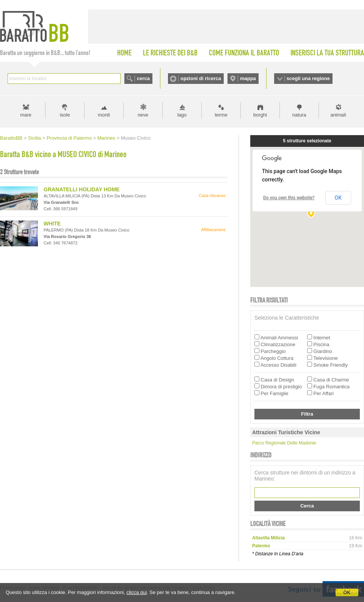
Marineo (106, 138)
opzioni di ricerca (201, 78)
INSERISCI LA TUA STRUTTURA (327, 53)
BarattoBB (11, 138)
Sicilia (35, 138)
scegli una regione (308, 78)
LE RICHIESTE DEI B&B (170, 53)
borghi (260, 115)
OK (347, 592)
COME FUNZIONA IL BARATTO (244, 53)
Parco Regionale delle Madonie (284, 443)
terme (221, 115)
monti (104, 115)
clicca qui (137, 592)
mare (26, 115)
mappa (248, 78)
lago (182, 115)
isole (65, 115)
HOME (124, 53)
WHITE (52, 224)
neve (143, 115)
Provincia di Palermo (69, 138)
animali (338, 115)
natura (299, 115)
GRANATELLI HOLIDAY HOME (82, 189)
